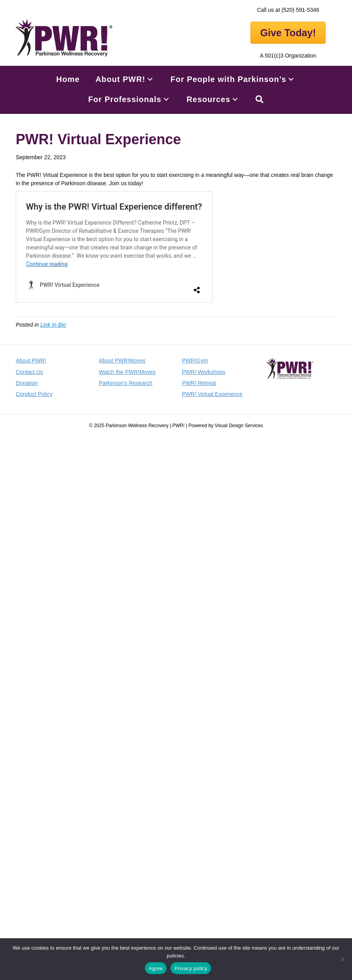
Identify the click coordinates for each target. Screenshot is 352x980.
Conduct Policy (34, 394)
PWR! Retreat (199, 383)
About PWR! (31, 361)
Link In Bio (53, 325)
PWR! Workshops (204, 372)
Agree (156, 968)
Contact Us (29, 372)
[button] (150, 79)
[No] (342, 959)
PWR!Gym (195, 361)
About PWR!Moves (122, 361)
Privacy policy (191, 968)
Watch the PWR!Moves (127, 372)
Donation (27, 383)
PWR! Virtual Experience (212, 394)
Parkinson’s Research (126, 383)
